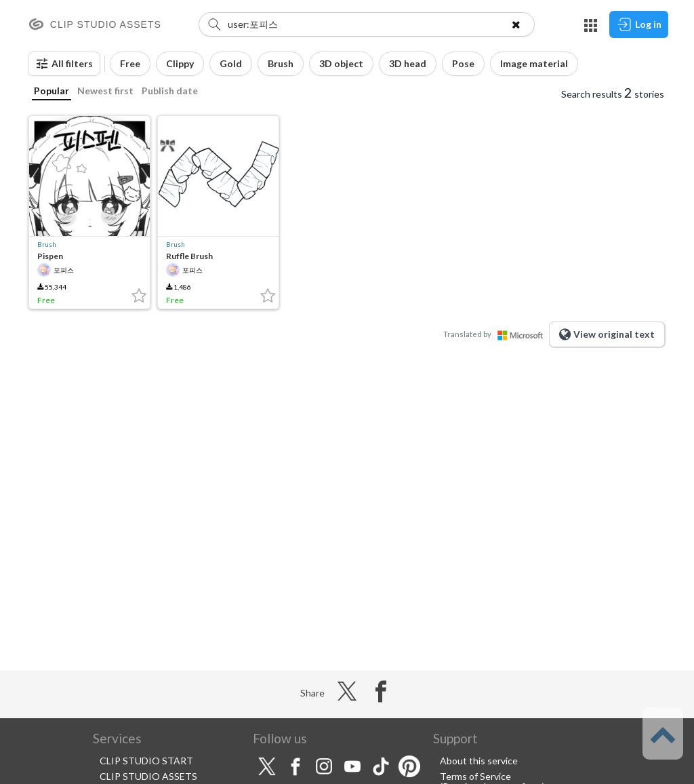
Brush (47, 244)
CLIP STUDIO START (146, 761)
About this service (479, 761)
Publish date (170, 91)
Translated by (496, 334)
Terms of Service (475, 776)
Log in (639, 24)
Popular (52, 91)
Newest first (105, 91)
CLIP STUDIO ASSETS (148, 776)
